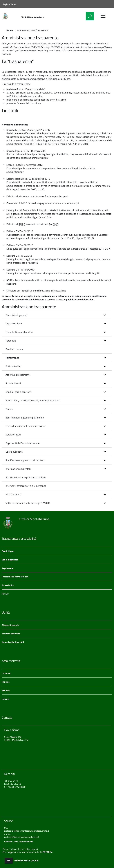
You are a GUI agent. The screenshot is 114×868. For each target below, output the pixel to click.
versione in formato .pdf (67, 203)
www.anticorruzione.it (37, 224)
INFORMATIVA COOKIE (27, 861)
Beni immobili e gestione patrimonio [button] (25, 418)
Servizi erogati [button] (13, 435)
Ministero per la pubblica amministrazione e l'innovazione (36, 291)
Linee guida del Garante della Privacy (26, 210)
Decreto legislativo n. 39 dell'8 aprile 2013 (28, 179)
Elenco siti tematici (11, 625)
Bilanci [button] (9, 409)
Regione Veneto (10, 4)
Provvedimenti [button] (13, 383)
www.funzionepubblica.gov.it (54, 196)
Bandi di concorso (15, 349)
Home (10, 30)
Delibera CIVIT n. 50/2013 (20, 245)
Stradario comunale (11, 634)
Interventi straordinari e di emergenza (26, 486)
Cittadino (6, 673)
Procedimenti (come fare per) (15, 577)
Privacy (5, 594)
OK (9, 861)
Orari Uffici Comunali (23, 841)
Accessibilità (8, 585)
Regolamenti (8, 568)
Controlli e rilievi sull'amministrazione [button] (26, 426)
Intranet (6, 699)
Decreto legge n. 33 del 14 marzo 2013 (28, 72)
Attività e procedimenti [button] (18, 375)
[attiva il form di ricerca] (90, 16)
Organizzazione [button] (14, 323)
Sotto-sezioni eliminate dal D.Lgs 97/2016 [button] (28, 503)
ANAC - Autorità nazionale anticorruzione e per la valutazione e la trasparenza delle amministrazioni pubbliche (59, 282)
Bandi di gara (8, 551)
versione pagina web (41, 203)
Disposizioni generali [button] (16, 315)
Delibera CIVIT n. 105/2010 (20, 270)
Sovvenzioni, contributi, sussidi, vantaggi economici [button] (33, 400)
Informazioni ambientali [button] (18, 469)
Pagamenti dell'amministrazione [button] (23, 443)
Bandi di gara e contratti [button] (18, 392)
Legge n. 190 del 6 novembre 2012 (24, 165)
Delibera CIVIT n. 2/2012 (19, 256)
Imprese (6, 682)
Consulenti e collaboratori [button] (19, 332)
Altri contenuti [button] (13, 494)
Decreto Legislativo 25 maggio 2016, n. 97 (28, 130)
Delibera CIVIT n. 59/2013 (20, 231)
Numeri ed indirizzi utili (13, 642)
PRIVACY (47, 852)
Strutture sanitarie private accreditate (26, 477)
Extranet (6, 690)
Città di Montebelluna (33, 17)
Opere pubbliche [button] (14, 452)
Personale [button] (11, 341)
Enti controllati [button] (14, 366)
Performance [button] (12, 358)
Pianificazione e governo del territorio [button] (25, 460)
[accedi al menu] (103, 16)
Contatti (8, 841)
